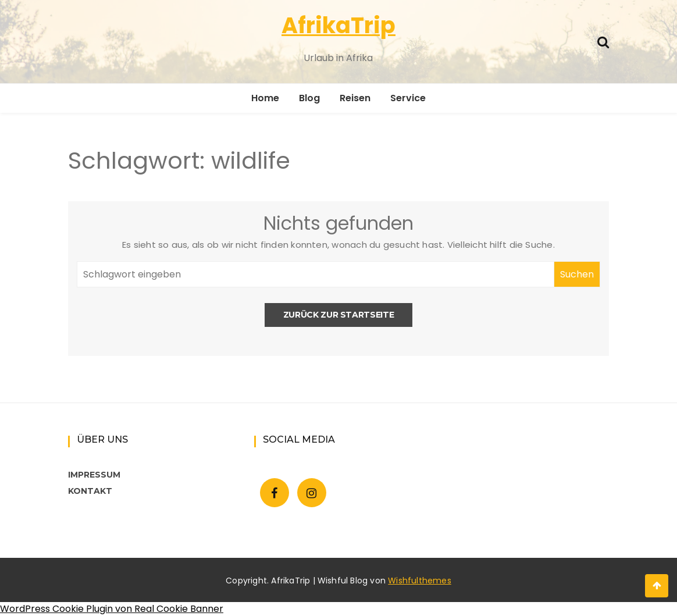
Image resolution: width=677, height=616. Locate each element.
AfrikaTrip (338, 25)
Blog (309, 98)
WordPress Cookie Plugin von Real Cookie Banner (112, 609)
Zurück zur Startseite (339, 315)
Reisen (355, 98)
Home (265, 98)
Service (408, 98)
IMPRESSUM (94, 475)
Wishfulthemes (420, 581)
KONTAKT (90, 491)
